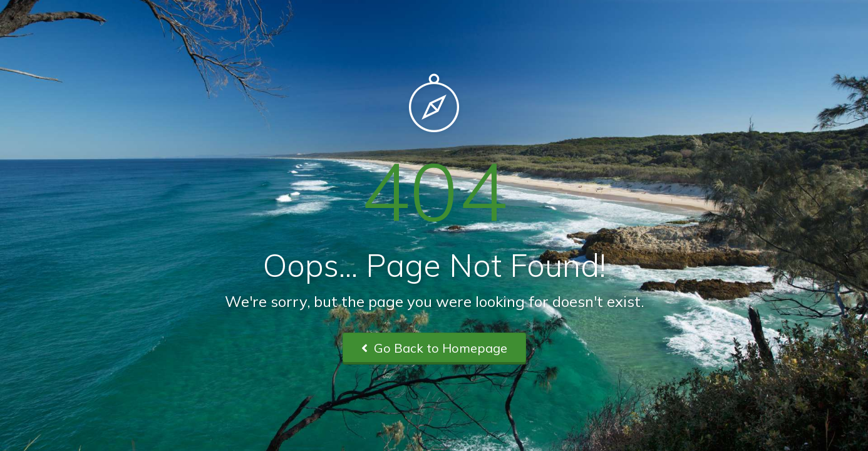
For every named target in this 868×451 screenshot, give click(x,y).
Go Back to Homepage (434, 348)
